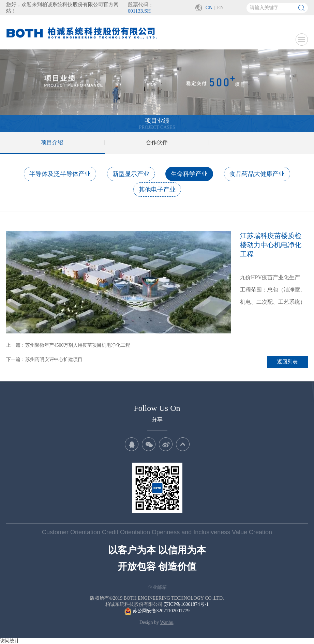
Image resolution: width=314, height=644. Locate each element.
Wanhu (167, 622)
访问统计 (10, 641)
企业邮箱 (157, 587)
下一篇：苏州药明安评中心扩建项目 (44, 360)
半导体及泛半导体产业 (60, 174)
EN (221, 8)
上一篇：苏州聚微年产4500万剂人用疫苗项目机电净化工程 (68, 345)
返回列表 (287, 362)
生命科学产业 (189, 174)
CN (209, 8)
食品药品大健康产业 (257, 174)
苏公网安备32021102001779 (157, 611)
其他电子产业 (157, 190)
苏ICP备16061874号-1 (186, 604)
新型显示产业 (131, 174)
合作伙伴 (157, 142)
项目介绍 (52, 142)
